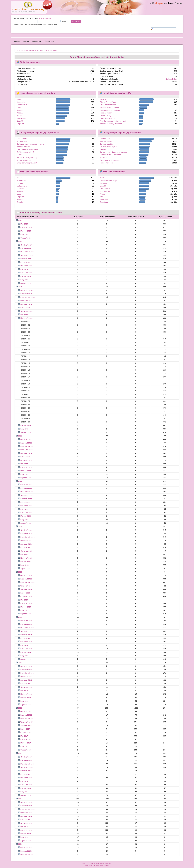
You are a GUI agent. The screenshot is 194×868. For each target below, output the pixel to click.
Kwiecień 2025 (26, 273)
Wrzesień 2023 (26, 450)
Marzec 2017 (26, 743)
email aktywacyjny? (46, 18)
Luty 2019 (25, 656)
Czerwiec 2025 (26, 266)
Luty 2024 (25, 429)
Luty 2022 (25, 520)
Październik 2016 (27, 764)
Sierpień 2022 (26, 499)
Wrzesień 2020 (26, 586)
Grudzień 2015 (26, 802)
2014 (20, 844)
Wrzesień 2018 (26, 677)
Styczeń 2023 (26, 478)
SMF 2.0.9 (86, 863)
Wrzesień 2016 (26, 767)
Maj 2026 (24, 224)
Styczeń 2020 (26, 614)
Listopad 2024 (26, 294)
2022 (20, 481)
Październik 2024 (27, 297)
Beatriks (20, 202)
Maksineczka (22, 105)
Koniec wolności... (24, 160)
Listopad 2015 (26, 806)
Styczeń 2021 (26, 568)
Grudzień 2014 (26, 848)
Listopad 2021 (26, 534)
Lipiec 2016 (25, 774)
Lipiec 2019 (25, 638)
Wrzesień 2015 (26, 813)
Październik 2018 (27, 673)
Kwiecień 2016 (26, 785)
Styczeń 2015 (26, 841)
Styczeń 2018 (26, 705)
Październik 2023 (27, 446)
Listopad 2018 (26, 670)
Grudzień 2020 (26, 575)
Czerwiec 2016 (26, 778)
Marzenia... (104, 157)
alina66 (20, 116)
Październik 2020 (27, 582)
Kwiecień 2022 (26, 513)
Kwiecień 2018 (26, 694)
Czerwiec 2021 (26, 551)
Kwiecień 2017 (26, 739)
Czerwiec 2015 (26, 823)
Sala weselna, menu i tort (110, 110)
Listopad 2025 (26, 248)
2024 (20, 287)
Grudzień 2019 (26, 621)
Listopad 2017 (26, 715)
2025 (20, 241)
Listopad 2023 (26, 443)
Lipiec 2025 (25, 262)
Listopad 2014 (26, 851)
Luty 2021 (25, 565)
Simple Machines (105, 863)
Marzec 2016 (26, 788)
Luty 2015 (25, 837)
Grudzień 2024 (26, 290)
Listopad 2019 (26, 624)
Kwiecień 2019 (26, 649)
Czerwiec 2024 (26, 311)
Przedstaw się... (106, 116)
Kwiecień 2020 (26, 603)
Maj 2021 (24, 554)
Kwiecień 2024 (26, 318)
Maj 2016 (24, 781)
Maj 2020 (24, 600)
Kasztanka (21, 102)
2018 (20, 663)
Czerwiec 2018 (26, 687)
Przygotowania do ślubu (109, 107)
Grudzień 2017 (26, 711)
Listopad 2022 (26, 488)
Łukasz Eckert (172, 79)
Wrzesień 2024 (26, 301)
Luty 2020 (25, 610)
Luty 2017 (25, 746)
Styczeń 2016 (26, 795)
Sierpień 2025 (26, 259)
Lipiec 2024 (25, 308)
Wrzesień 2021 (26, 541)
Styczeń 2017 (26, 750)
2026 (20, 220)
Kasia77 (20, 113)
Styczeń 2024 (26, 432)
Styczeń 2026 (26, 238)
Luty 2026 (25, 234)
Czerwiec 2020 (26, 596)
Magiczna (21, 124)
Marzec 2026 (26, 231)
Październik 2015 (27, 809)
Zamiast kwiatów (23, 147)
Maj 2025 (24, 269)
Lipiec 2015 (25, 820)
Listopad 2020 (26, 579)
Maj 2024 (24, 315)
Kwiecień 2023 (26, 467)
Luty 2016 (25, 792)
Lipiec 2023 (25, 457)
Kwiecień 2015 (26, 830)
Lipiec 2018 (25, 684)
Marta (19, 99)
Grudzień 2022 (26, 485)
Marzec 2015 (26, 834)
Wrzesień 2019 (26, 631)
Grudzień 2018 (26, 666)
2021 (20, 527)
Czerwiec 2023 (26, 460)
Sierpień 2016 (26, 771)
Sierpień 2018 (26, 680)
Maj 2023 (24, 464)
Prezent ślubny (106, 113)
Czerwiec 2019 (26, 642)
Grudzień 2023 (26, 439)
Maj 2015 (24, 827)
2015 (20, 799)
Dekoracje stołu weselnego (27, 149)
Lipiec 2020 (25, 593)
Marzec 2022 (26, 516)
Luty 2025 (25, 280)
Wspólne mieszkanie (108, 105)
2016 (20, 753)
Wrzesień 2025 (26, 255)
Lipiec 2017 (25, 729)
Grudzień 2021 (26, 530)
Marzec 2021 (26, 561)
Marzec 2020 (26, 607)
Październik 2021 (27, 537)
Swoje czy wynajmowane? (27, 163)
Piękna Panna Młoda (108, 102)
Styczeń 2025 (26, 283)
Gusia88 (20, 121)
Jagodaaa (21, 110)
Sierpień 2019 (26, 635)
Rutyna (20, 155)
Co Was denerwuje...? (25, 152)
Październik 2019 (27, 628)
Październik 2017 (27, 718)
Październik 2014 (27, 855)
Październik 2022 (27, 492)
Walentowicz (22, 118)
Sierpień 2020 (26, 589)
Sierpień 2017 (26, 725)
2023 (20, 436)
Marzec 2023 (26, 471)
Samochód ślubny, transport (111, 124)
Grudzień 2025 (26, 245)
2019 (20, 617)
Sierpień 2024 (26, 304)
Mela (19, 107)
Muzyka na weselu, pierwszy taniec (114, 121)
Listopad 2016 (26, 760)
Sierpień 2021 (26, 544)
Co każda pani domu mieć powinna (30, 144)
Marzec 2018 (26, 698)
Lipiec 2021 (25, 547)
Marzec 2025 (26, 276)
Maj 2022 (24, 509)
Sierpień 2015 (26, 816)
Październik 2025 (27, 252)
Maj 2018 (24, 691)
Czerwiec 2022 (26, 506)
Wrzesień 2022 (26, 495)
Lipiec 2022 (25, 502)
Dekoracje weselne (108, 118)
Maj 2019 (24, 645)
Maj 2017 (24, 736)
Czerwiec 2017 (26, 732)
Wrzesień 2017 (26, 722)
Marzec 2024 (26, 425)
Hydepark (104, 99)
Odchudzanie (22, 139)
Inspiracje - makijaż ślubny (27, 157)
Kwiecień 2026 (26, 227)
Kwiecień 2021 (26, 558)
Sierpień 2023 (26, 453)
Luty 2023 (25, 474)
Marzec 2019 (26, 652)
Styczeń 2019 (26, 659)
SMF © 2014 (95, 863)
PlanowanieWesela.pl (108, 181)
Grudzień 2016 (26, 757)
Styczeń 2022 (26, 523)
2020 (20, 572)
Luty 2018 (25, 701)
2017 (20, 708)
